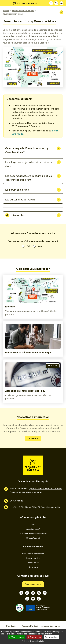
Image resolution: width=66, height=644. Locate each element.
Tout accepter (16, 637)
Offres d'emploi (33, 538)
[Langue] (56, 3)
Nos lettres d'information (33, 554)
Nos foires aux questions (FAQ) (33, 534)
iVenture (10, 307)
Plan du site (11, 626)
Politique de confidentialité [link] (33, 641)
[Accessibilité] (61, 3)
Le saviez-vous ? (33, 529)
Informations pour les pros (23, 11)
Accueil (6, 11)
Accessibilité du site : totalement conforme (41, 626)
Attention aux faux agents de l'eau (25, 391)
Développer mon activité (14, 14)
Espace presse (33, 563)
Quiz (33, 525)
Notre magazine (33, 558)
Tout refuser (34, 637)
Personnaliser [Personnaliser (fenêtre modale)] (51, 637)
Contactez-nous (33, 584)
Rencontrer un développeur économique (28, 353)
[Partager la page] (61, 12)
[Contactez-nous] (51, 3)
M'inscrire (33, 438)
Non (40, 246)
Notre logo (33, 567)
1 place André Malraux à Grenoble (45, 489)
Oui (28, 246)
